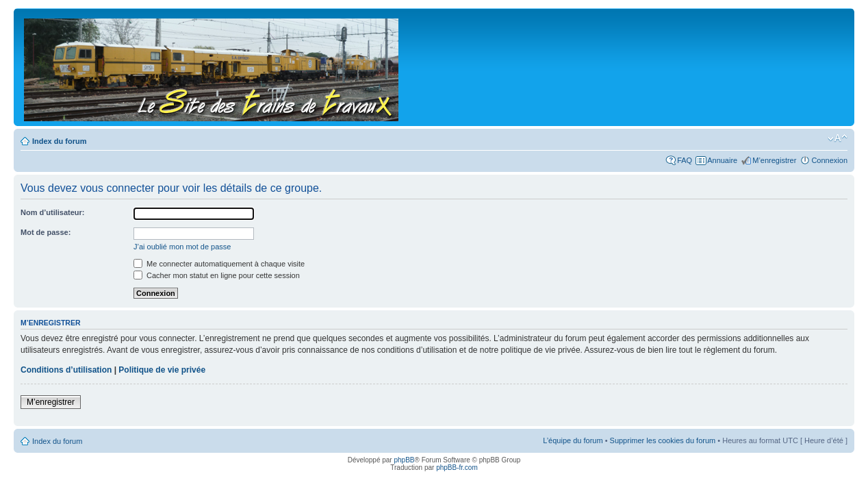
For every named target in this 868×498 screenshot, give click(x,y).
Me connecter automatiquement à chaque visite (219, 264)
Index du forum (59, 141)
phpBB (404, 460)
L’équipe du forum (573, 440)
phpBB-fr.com (457, 468)
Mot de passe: (46, 232)
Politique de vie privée (162, 370)
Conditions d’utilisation (66, 370)
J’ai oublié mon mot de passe (182, 247)
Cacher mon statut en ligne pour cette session (217, 275)
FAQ (685, 160)
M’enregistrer (774, 160)
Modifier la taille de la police (838, 138)
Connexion (829, 160)
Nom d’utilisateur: (53, 212)
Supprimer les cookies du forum (663, 440)
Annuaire (722, 160)
